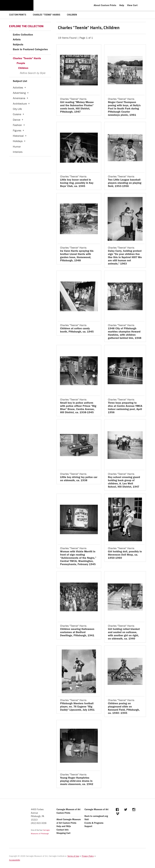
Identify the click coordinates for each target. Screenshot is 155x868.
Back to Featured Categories (30, 49)
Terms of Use (73, 856)
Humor (17, 147)
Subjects (18, 44)
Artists (17, 39)
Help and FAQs (64, 826)
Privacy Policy (88, 856)
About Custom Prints (105, 5)
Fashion (17, 125)
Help (122, 5)
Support (88, 826)
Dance (17, 120)
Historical (18, 136)
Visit (87, 819)
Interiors (18, 152)
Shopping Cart (63, 833)
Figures (17, 130)
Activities (18, 87)
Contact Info (63, 830)
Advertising (19, 93)
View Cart (132, 5)
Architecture (20, 104)
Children (23, 68)
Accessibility (15, 860)
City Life (17, 109)
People (21, 63)
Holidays (18, 141)
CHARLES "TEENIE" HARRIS (47, 15)
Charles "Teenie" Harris (27, 58)
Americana (19, 98)
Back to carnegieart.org (96, 816)
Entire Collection (23, 35)
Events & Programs (94, 823)
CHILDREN (73, 15)
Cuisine (17, 114)
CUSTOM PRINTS (18, 15)
